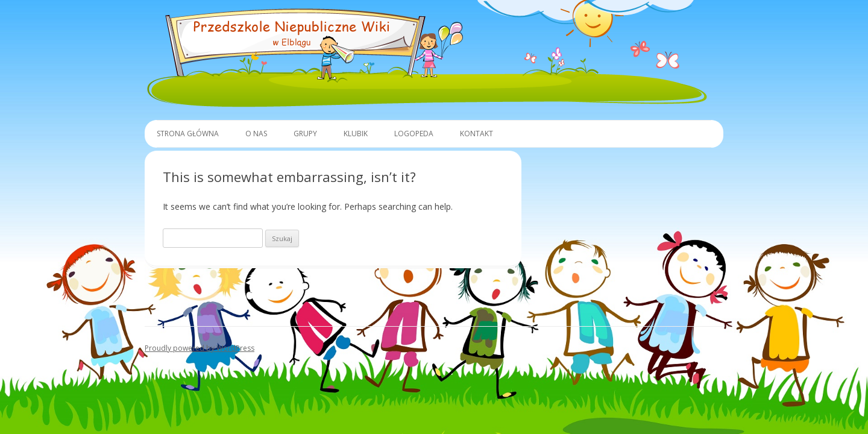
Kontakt (476, 134)
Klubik (356, 134)
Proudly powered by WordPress (200, 348)
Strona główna (188, 134)
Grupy (305, 134)
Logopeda (414, 134)
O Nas (256, 134)
